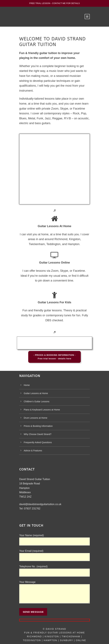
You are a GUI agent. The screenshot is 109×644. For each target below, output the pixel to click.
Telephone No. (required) (55, 571)
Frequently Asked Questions (38, 442)
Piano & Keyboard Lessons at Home (42, 410)
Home (27, 385)
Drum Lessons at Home (36, 418)
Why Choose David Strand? (38, 434)
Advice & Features (33, 451)
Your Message (55, 593)
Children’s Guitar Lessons (37, 401)
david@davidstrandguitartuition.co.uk (40, 504)
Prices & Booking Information (38, 426)
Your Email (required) (55, 555)
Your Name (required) (55, 540)
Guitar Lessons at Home (36, 393)
